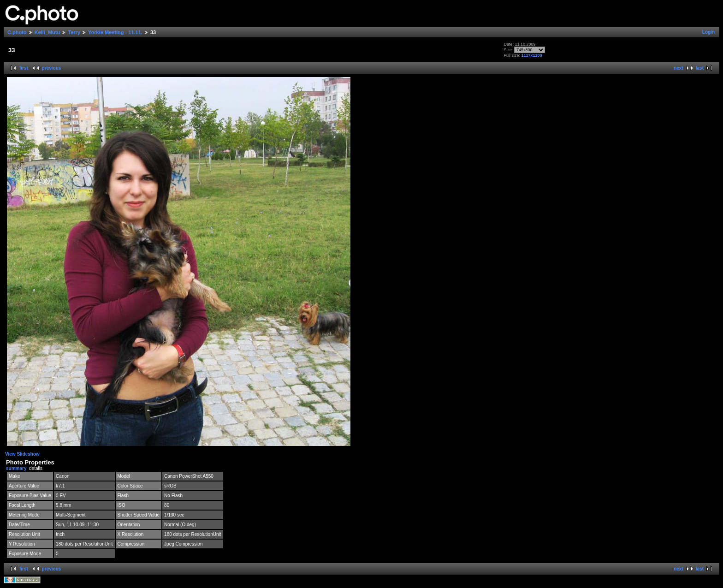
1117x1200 (531, 55)
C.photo (17, 32)
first (24, 68)
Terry (74, 32)
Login (708, 32)
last (700, 68)
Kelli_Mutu (47, 32)
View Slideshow (22, 454)
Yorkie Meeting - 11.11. (115, 32)
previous (52, 68)
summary (16, 468)
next (679, 68)
